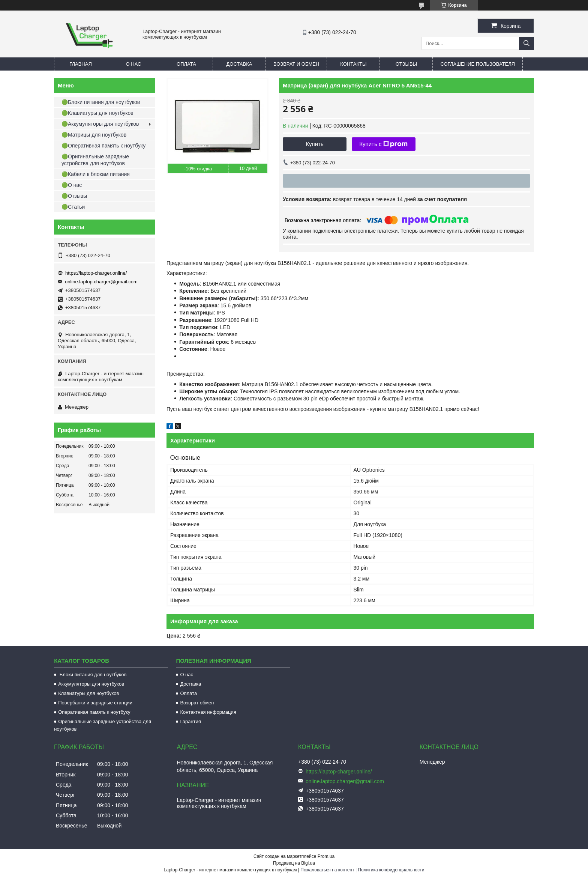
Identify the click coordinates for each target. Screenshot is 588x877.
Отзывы (406, 64)
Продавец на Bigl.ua (294, 863)
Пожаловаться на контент (327, 870)
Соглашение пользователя (478, 64)
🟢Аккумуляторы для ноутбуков (100, 124)
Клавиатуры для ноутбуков (88, 693)
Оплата (186, 64)
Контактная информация (208, 712)
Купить (314, 144)
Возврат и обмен (296, 64)
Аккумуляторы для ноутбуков (91, 684)
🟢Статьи (73, 207)
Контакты (353, 64)
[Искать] (526, 43)
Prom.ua (326, 856)
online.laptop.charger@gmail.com (101, 282)
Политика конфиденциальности (391, 870)
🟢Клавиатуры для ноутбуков (97, 113)
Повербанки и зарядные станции (95, 703)
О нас (134, 64)
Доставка (239, 64)
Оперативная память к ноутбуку (94, 712)
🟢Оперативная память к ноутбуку (103, 146)
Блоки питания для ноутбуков (92, 675)
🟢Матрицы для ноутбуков (94, 135)
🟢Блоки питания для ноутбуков (101, 102)
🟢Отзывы (74, 196)
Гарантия (190, 721)
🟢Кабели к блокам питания (96, 174)
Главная (81, 64)
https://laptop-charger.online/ (96, 273)
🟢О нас (72, 185)
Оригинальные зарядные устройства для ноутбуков (103, 725)
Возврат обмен (197, 703)
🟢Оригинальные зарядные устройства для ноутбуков (95, 160)
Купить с (383, 144)
